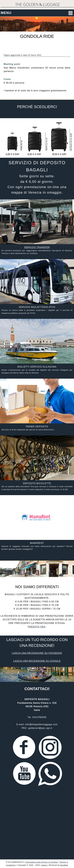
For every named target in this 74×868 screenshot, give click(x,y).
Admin (44, 865)
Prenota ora (37, 627)
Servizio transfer (37, 247)
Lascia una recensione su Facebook (37, 653)
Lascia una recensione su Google (37, 661)
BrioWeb (64, 865)
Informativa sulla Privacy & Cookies (42, 862)
